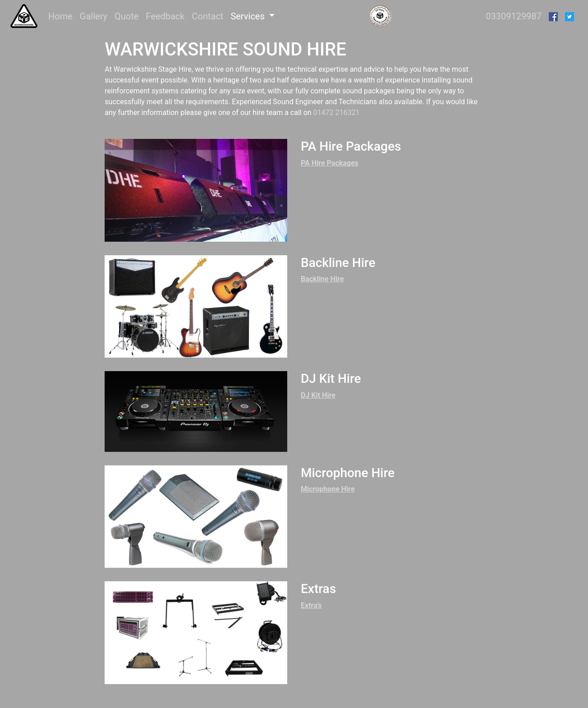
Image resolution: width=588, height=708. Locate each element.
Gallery (94, 16)
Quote (126, 16)
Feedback (165, 16)
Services (248, 16)
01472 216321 (337, 113)
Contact (207, 16)
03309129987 (514, 16)
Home (62, 16)
